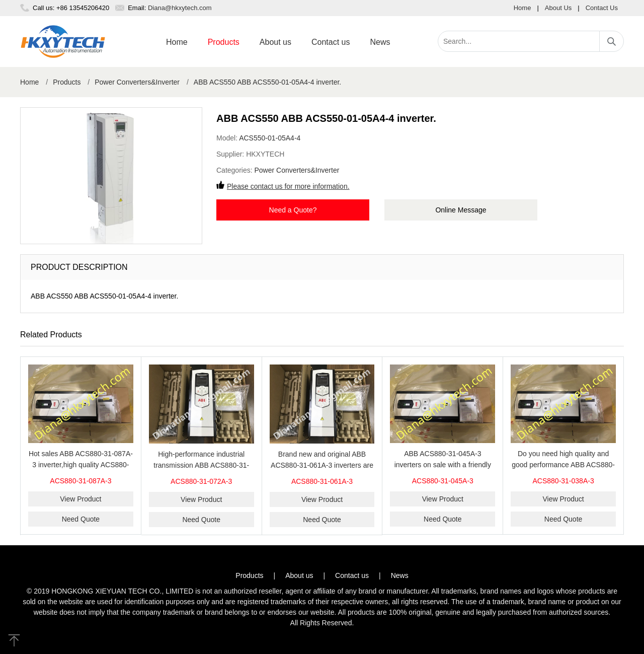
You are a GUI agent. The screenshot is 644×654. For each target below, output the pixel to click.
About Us (558, 8)
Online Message (461, 210)
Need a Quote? (293, 210)
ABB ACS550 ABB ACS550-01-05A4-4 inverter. (267, 82)
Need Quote (81, 519)
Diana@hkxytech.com (180, 8)
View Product (80, 499)
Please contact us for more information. (288, 186)
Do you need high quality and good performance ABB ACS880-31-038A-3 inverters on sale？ (563, 465)
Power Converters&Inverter (137, 82)
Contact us (331, 42)
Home (522, 8)
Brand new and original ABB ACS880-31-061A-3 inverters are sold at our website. (322, 465)
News (380, 42)
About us (275, 42)
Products (224, 42)
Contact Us (602, 8)
